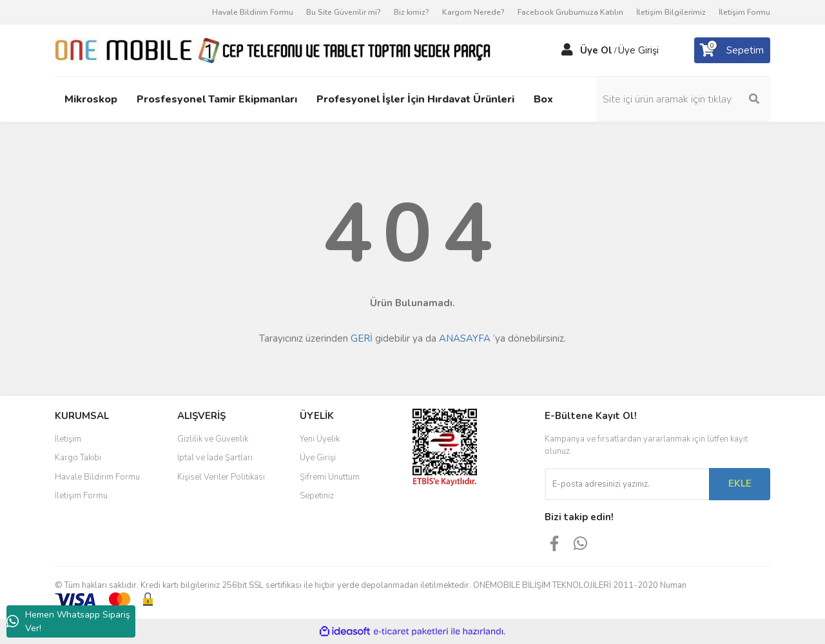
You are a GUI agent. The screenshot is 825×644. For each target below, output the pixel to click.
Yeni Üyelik (320, 439)
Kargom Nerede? (473, 12)
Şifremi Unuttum (330, 477)
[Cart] (732, 50)
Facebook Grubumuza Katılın (570, 12)
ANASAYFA (465, 338)
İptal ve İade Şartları (215, 458)
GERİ (362, 338)
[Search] (683, 99)
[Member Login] (567, 50)
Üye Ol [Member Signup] (596, 50)
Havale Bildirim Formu (253, 12)
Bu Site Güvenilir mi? (344, 12)
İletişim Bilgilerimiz (671, 12)
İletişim (68, 439)
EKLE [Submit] (740, 483)
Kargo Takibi (78, 458)
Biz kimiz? (412, 12)
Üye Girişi (318, 458)
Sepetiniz (317, 496)
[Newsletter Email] (627, 484)
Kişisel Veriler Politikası (221, 477)
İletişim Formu (744, 12)
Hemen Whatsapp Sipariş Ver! (68, 621)
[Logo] (274, 50)
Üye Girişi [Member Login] (638, 50)
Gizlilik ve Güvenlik (213, 439)
